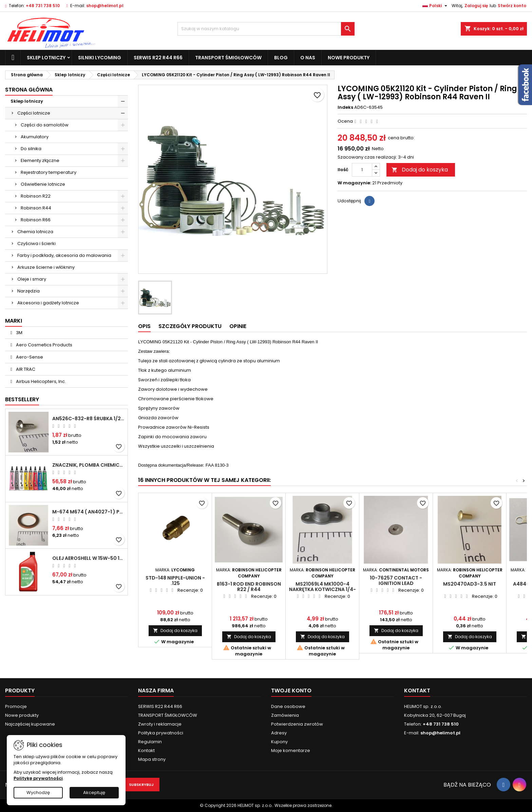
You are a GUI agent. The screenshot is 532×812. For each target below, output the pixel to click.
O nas (308, 58)
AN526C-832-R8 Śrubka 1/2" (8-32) (89, 419)
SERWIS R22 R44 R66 (158, 58)
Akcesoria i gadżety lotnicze (48, 303)
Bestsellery (22, 399)
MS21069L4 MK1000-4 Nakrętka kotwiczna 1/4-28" (322, 589)
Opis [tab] (144, 326)
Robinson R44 (36, 208)
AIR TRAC (25, 369)
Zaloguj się (476, 6)
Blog (281, 58)
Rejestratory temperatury (49, 172)
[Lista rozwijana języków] (436, 6)
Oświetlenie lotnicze (43, 184)
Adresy (279, 733)
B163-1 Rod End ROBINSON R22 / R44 (249, 587)
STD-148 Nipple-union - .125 (175, 581)
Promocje (16, 706)
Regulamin (150, 742)
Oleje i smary (32, 279)
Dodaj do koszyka (420, 170)
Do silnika (31, 149)
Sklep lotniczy (46, 58)
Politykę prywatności (38, 778)
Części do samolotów (45, 125)
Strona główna (29, 90)
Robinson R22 (36, 196)
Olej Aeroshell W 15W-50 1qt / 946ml (89, 558)
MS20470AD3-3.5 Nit (470, 584)
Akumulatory (35, 137)
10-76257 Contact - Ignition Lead (396, 581)
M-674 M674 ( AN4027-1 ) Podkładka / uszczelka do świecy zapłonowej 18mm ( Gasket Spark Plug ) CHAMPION (89, 512)
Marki (14, 321)
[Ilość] (362, 170)
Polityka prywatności (161, 733)
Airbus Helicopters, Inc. (40, 381)
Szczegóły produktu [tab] (190, 326)
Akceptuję (94, 793)
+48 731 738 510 (43, 6)
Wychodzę (38, 793)
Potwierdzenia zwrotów (297, 724)
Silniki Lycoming (100, 58)
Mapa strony (152, 759)
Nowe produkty (349, 58)
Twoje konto (291, 691)
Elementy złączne (40, 160)
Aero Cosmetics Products (44, 345)
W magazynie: (354, 183)
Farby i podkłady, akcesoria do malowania (64, 255)
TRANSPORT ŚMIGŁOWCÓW (228, 58)
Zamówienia (285, 715)
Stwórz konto (512, 6)
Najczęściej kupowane (30, 724)
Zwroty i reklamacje (160, 724)
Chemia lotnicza (35, 232)
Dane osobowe (288, 706)
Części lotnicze (34, 113)
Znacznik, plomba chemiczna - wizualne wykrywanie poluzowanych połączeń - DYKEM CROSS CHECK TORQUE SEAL (89, 465)
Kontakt (146, 750)
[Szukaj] (266, 29)
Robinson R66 (36, 220)
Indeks (345, 107)
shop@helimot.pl (105, 6)
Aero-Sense (29, 357)
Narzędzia (28, 291)
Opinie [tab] (238, 326)
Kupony (279, 742)
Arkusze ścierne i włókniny (46, 267)
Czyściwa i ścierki (36, 243)
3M (19, 333)
